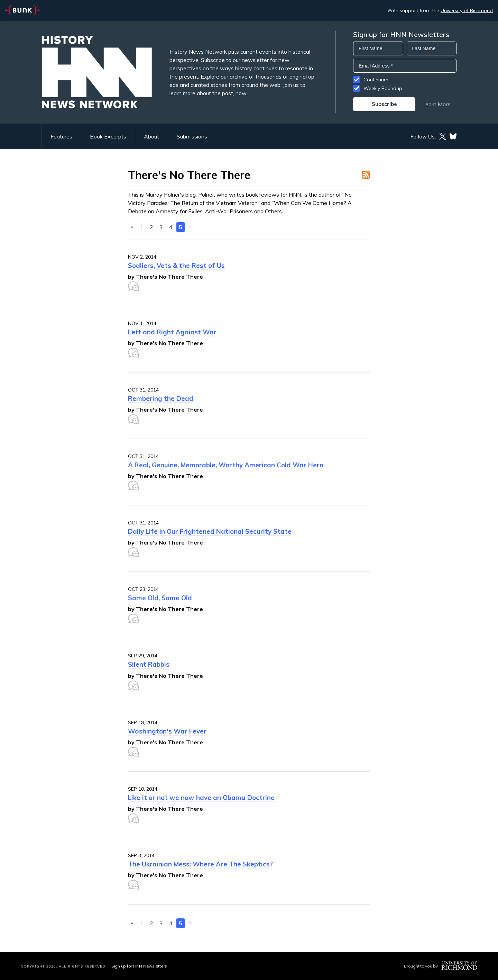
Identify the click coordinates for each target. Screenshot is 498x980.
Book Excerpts (108, 136)
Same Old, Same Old (160, 598)
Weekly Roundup (383, 88)
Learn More (436, 104)
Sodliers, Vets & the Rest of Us (176, 266)
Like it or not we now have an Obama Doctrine (201, 798)
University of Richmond (467, 10)
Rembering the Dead (161, 398)
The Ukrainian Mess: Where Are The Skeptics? (200, 864)
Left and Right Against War (172, 332)
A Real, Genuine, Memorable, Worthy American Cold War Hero (226, 465)
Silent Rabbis (149, 664)
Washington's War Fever (167, 731)
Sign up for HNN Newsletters (139, 966)
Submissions (192, 136)
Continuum (376, 80)
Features (61, 136)
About (151, 136)
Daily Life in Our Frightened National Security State (210, 531)
